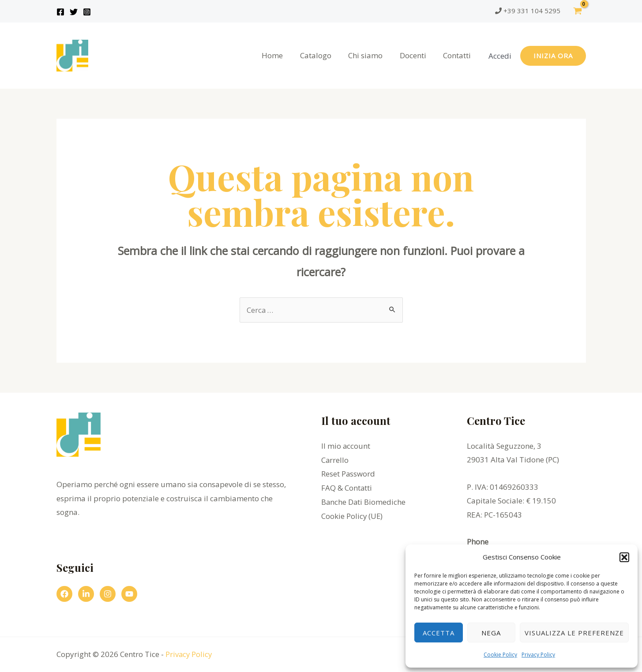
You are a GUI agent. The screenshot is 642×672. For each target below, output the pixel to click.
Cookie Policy (500, 655)
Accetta (439, 633)
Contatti (458, 55)
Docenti (416, 55)
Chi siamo (371, 55)
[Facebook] (60, 12)
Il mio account (346, 446)
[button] (624, 557)
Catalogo (323, 55)
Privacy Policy (538, 655)
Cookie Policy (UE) (352, 516)
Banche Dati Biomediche (364, 501)
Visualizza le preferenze (574, 633)
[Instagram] (87, 12)
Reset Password (348, 474)
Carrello (335, 460)
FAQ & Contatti (347, 487)
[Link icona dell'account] (500, 56)
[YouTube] (129, 594)
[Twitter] (74, 12)
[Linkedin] (86, 594)
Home (282, 55)
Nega (491, 633)
